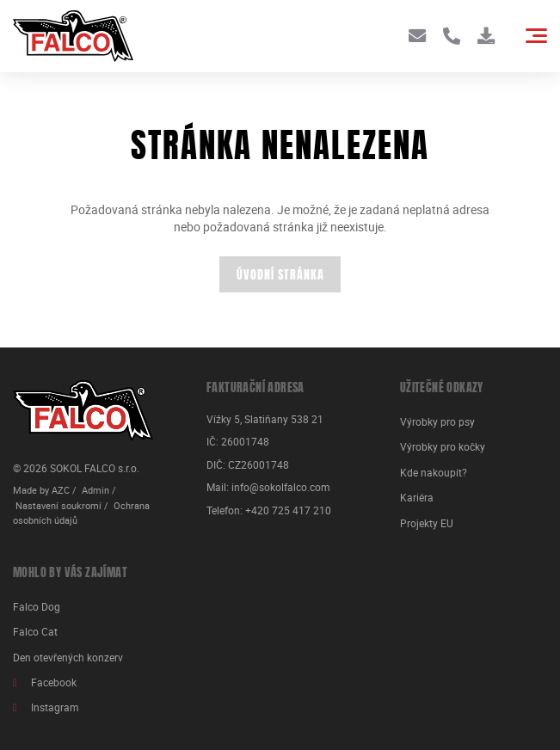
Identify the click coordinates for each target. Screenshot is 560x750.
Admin (95, 490)
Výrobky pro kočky (443, 447)
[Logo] (73, 36)
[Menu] (536, 36)
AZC (61, 490)
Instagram (55, 707)
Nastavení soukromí (58, 506)
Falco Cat (35, 632)
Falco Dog (37, 607)
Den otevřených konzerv (68, 658)
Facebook (54, 682)
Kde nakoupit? (434, 473)
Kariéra (417, 498)
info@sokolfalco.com (281, 487)
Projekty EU (427, 523)
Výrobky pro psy (437, 422)
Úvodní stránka (280, 276)
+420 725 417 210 (288, 510)
